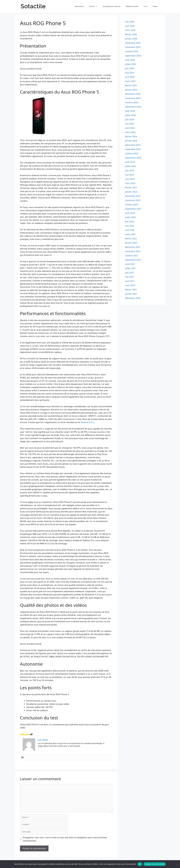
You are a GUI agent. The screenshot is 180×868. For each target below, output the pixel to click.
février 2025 (131, 85)
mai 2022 (130, 226)
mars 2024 (130, 132)
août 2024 (130, 111)
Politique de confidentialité (155, 864)
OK (140, 864)
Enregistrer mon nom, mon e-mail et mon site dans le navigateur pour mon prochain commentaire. (65, 839)
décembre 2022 (133, 196)
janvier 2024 (131, 141)
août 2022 (130, 213)
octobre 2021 (132, 255)
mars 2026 (130, 30)
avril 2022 (130, 230)
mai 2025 (130, 73)
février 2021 (131, 290)
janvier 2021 (131, 294)
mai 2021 (130, 277)
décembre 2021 (133, 247)
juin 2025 (130, 68)
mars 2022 (130, 234)
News (155, 6)
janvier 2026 (131, 39)
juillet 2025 (130, 64)
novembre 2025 (133, 47)
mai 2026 (130, 22)
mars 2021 (130, 285)
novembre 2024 (133, 98)
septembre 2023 (133, 158)
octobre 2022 (132, 204)
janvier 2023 (131, 192)
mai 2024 (130, 124)
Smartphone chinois (112, 6)
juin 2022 (130, 221)
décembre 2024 (133, 94)
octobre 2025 (132, 51)
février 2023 (131, 187)
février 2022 (131, 238)
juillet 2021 (130, 268)
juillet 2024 (130, 115)
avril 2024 (130, 128)
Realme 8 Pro (87, 422)
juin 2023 (130, 170)
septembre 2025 (133, 56)
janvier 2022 (131, 243)
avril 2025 (130, 77)
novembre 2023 (133, 149)
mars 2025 (130, 81)
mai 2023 (130, 175)
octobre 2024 (132, 102)
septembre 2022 (133, 209)
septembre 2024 (133, 107)
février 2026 (131, 34)
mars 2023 (130, 183)
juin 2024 (130, 119)
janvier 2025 (131, 90)
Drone (95, 6)
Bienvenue (79, 6)
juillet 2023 (130, 166)
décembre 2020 (133, 298)
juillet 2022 (130, 217)
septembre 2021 (133, 260)
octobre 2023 (132, 153)
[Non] (177, 864)
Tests (145, 6)
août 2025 (130, 60)
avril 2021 (130, 281)
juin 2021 (130, 273)
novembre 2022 (133, 200)
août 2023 (130, 162)
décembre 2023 (133, 145)
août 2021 (130, 264)
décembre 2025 (133, 43)
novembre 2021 (133, 251)
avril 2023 (130, 179)
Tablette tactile (132, 6)
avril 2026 (130, 26)
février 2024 (131, 136)
